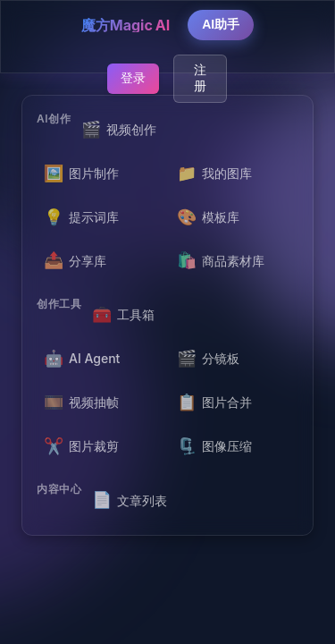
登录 (133, 78)
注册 (200, 78)
